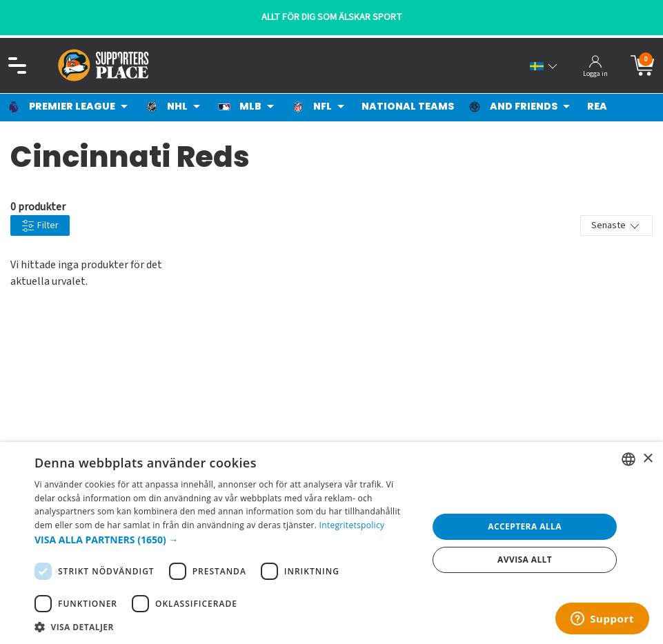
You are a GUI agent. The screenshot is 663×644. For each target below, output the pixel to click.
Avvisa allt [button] (525, 560)
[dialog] (331, 543)
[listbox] (629, 459)
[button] (225, 540)
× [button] (647, 459)
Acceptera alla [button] (525, 526)
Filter (40, 226)
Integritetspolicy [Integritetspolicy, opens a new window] (352, 525)
